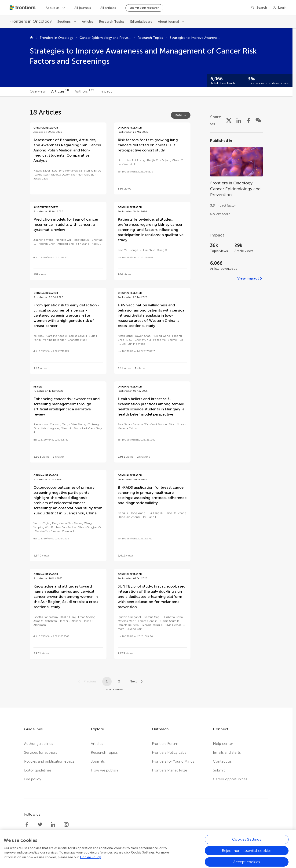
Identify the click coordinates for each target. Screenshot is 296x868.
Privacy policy (119, 856)
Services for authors (41, 752)
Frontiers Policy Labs (169, 752)
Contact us (222, 761)
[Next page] (136, 681)
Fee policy (33, 779)
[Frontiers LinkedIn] (53, 825)
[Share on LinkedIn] (239, 120)
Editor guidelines (38, 770)
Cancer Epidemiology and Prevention (105, 38)
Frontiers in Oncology (56, 38)
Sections (64, 22)
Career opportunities (230, 779)
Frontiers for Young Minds (173, 761)
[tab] (38, 92)
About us (53, 8)
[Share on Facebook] (248, 120)
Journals (98, 761)
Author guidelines (39, 744)
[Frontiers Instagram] (66, 825)
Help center (223, 744)
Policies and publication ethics (49, 761)
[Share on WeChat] (258, 120)
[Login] (280, 8)
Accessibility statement (196, 856)
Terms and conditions (154, 856)
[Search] (259, 8)
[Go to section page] (236, 179)
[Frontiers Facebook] (27, 825)
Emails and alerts (227, 752)
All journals (83, 8)
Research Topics (112, 22)
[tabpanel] (146, 402)
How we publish (104, 770)
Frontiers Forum (165, 744)
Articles (88, 22)
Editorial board (141, 22)
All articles (108, 8)
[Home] (31, 38)
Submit (219, 770)
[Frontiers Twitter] (40, 825)
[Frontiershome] (23, 8)
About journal (168, 22)
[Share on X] (229, 120)
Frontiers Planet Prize (170, 770)
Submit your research (144, 8)
